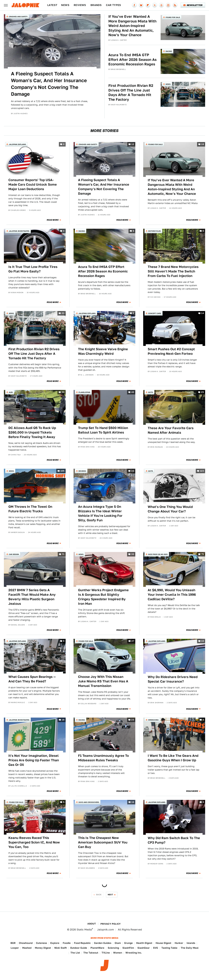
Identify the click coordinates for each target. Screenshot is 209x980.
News (65, 5)
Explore (55, 943)
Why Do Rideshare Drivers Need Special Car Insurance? (173, 679)
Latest (52, 5)
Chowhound (26, 943)
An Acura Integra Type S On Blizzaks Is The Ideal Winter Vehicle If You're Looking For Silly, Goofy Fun (100, 513)
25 (202, 392)
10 (203, 641)
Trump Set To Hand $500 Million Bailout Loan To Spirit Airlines (103, 430)
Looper (15, 948)
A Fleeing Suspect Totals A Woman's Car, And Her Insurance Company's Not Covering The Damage (49, 84)
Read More (53, 220)
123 (202, 471)
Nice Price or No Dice (158, 554)
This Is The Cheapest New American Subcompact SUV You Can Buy (103, 842)
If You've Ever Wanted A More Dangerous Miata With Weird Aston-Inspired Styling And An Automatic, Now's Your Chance (132, 26)
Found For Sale (173, 17)
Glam (118, 943)
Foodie (67, 943)
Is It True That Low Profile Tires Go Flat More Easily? (33, 269)
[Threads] (161, 5)
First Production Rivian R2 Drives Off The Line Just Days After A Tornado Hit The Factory (131, 92)
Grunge (128, 943)
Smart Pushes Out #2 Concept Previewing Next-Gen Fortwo (171, 351)
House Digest (163, 943)
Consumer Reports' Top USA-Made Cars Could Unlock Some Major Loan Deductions (33, 184)
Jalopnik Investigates (19, 231)
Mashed (27, 948)
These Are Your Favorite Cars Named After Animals (171, 430)
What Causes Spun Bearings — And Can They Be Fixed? (32, 679)
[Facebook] (134, 5)
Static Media (84, 930)
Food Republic (82, 943)
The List (75, 953)
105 (62, 471)
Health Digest (144, 943)
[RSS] (175, 5)
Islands (191, 943)
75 (203, 554)
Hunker (179, 943)
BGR (13, 943)
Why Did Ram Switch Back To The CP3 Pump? (174, 840)
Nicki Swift (61, 948)
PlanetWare (97, 948)
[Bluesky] (141, 5)
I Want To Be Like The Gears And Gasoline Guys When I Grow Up (173, 758)
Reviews (80, 5)
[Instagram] (168, 5)
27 (133, 641)
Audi (11, 392)
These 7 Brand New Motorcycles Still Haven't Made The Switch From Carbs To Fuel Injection (173, 271)
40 (133, 392)
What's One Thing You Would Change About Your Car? (170, 509)
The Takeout (91, 953)
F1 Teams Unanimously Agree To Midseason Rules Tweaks (103, 758)
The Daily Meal (190, 948)
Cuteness (41, 943)
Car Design (14, 554)
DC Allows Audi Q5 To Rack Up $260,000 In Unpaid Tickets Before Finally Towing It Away (32, 432)
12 (133, 144)
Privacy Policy (111, 924)
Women (118, 953)
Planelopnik (84, 392)
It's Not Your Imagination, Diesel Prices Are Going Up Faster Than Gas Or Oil (34, 760)
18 (203, 144)
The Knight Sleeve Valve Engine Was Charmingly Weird (103, 351)
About (92, 924)
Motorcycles (154, 231)
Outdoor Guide (79, 948)
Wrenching (153, 720)
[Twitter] (155, 5)
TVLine (106, 953)
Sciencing (113, 948)
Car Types (114, 5)
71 (63, 554)
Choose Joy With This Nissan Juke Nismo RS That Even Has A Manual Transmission (103, 681)
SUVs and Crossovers (89, 802)
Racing (169, 51)
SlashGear (144, 948)
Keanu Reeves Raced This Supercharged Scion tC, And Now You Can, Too (34, 842)
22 (133, 471)
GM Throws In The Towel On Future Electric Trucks (30, 509)
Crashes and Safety (18, 16)
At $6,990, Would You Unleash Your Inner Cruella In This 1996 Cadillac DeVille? (172, 595)
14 (203, 313)
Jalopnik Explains (17, 144)
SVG (156, 948)
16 (133, 802)
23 (63, 313)
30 (63, 392)
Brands (96, 5)
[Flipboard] (148, 5)
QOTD (151, 392)
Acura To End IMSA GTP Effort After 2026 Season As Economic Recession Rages (132, 59)
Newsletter (193, 5)
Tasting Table (169, 948)
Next (110, 895)
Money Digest (43, 948)
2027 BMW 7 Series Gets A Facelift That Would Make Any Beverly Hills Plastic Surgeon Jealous (32, 597)
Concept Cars (155, 313)
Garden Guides (103, 943)
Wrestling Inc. (134, 953)
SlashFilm (128, 948)
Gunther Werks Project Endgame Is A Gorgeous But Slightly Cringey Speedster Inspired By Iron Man (103, 597)
